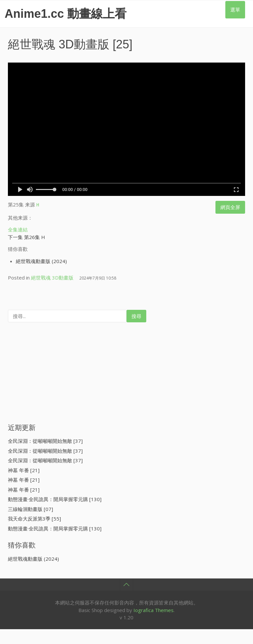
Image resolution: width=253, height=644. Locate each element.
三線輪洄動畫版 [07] (30, 508)
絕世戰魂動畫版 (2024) (41, 260)
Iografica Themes (154, 609)
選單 (235, 10)
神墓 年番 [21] (24, 469)
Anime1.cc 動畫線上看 (66, 14)
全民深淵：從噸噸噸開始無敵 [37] (45, 440)
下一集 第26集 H (27, 236)
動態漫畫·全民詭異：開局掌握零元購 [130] (55, 498)
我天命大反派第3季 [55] (34, 518)
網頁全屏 (230, 207)
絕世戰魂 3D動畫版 (59, 44)
